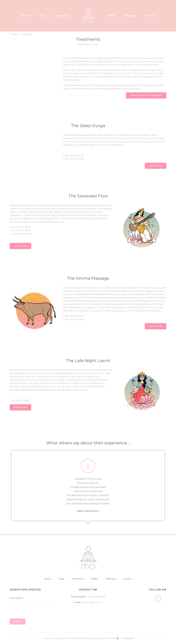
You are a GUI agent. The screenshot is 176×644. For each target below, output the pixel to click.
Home (15, 34)
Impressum (128, 638)
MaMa (112, 16)
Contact (151, 16)
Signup (18, 621)
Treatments (61, 16)
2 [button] (88, 523)
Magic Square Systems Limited (102, 638)
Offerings (130, 16)
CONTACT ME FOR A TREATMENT (146, 95)
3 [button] (90, 523)
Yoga (41, 16)
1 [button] (86, 523)
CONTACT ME (156, 166)
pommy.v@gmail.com (92, 602)
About (25, 16)
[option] (88, 486)
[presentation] (31, 610)
